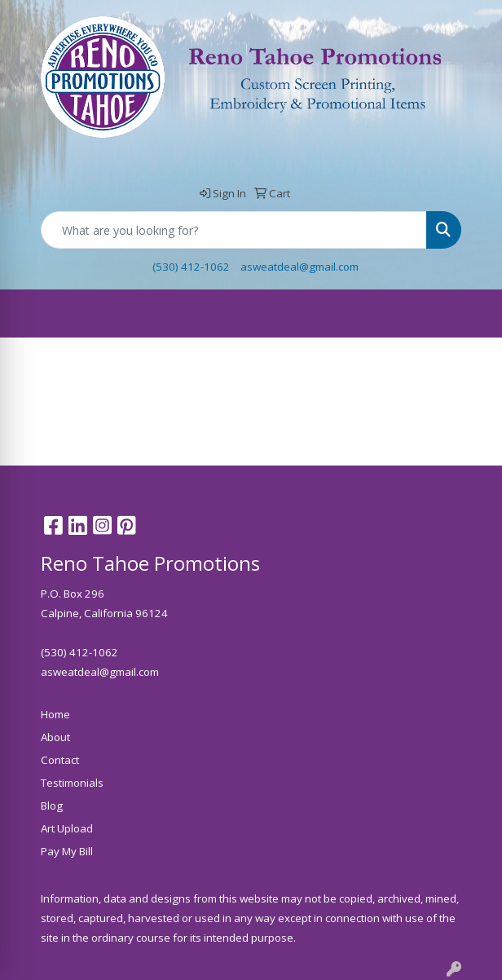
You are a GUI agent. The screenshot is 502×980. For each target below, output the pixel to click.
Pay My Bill (67, 851)
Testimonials (72, 783)
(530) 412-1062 (191, 267)
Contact (60, 760)
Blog (52, 806)
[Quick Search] (234, 230)
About (55, 737)
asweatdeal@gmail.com (299, 267)
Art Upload (67, 828)
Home (55, 714)
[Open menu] (469, 314)
